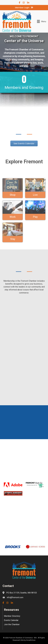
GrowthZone (31, 640)
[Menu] (42, 21)
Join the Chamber (12, 624)
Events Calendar (11, 620)
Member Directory (12, 616)
